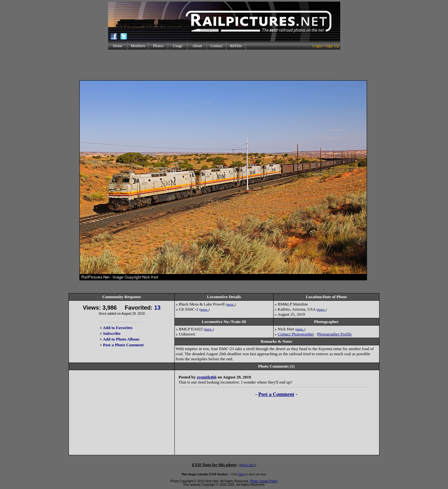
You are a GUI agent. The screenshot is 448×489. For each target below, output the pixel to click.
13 (157, 308)
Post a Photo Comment (123, 345)
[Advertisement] (224, 65)
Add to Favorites (118, 328)
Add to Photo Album (121, 339)
